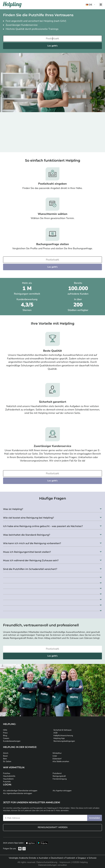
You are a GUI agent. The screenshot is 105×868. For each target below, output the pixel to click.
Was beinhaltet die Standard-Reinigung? (27, 535)
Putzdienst (57, 773)
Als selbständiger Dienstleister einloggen (20, 791)
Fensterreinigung (60, 779)
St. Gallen (7, 761)
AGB (55, 733)
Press (5, 733)
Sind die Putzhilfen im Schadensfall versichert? (30, 569)
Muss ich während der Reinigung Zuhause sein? (31, 560)
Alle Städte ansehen (61, 761)
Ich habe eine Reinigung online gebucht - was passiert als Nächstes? (43, 526)
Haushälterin (8, 779)
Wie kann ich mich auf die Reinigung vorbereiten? (32, 543)
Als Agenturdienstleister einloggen (18, 793)
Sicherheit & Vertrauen (62, 730)
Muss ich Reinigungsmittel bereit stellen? (27, 552)
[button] (52, 508)
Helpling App (59, 738)
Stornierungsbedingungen (64, 741)
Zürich (6, 753)
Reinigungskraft (59, 776)
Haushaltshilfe (9, 776)
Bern (5, 759)
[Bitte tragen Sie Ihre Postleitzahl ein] (52, 39)
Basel (5, 756)
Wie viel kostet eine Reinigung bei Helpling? (29, 518)
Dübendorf (57, 759)
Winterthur (57, 753)
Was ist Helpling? (13, 509)
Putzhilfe (7, 782)
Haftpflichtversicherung (63, 736)
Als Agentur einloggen (62, 791)
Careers (6, 738)
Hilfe (5, 730)
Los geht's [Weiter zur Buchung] (52, 46)
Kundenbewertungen (12, 741)
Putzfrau (7, 773)
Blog (5, 736)
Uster (55, 756)
